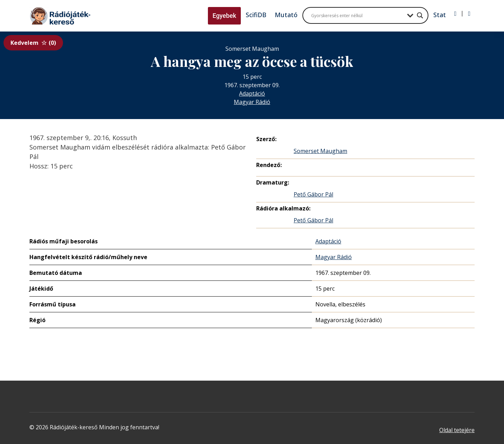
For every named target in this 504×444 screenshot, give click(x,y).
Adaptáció (252, 93)
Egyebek (224, 16)
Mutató (286, 15)
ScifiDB (256, 15)
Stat (440, 15)
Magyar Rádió (252, 102)
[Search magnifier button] (420, 15)
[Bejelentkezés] (456, 14)
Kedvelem (33, 43)
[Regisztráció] (469, 14)
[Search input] (357, 15)
